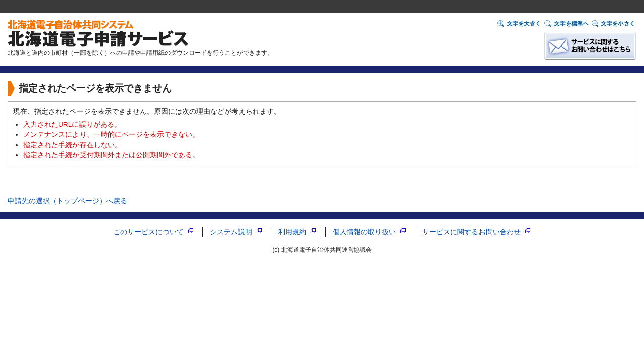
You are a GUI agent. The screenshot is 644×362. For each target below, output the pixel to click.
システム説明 (231, 232)
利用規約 (292, 232)
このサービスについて (148, 232)
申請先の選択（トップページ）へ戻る (67, 201)
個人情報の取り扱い (364, 232)
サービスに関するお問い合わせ (471, 232)
